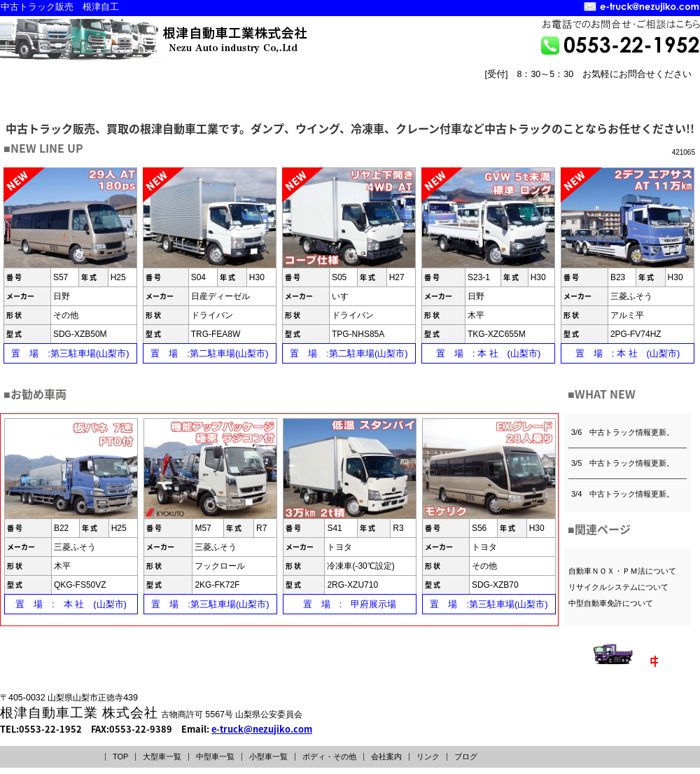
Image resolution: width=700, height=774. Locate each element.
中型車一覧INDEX (181, 89)
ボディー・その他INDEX (422, 89)
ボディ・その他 (329, 756)
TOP (120, 756)
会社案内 (386, 756)
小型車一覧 (268, 756)
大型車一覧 (162, 756)
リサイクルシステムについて (618, 587)
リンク (428, 756)
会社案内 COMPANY (592, 99)
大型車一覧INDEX (59, 89)
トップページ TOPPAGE (522, 99)
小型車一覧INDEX (302, 89)
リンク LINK (662, 99)
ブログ (466, 756)
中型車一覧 (215, 756)
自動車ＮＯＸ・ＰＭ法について (622, 571)
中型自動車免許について (611, 603)
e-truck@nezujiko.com (262, 729)
